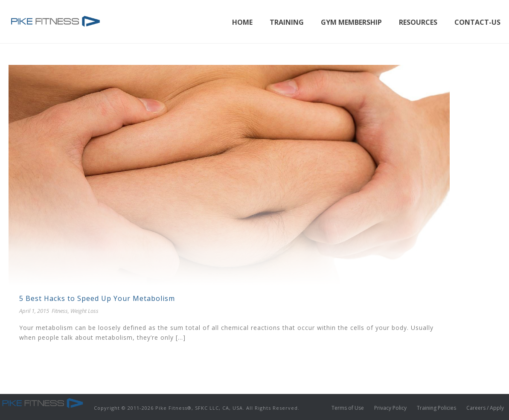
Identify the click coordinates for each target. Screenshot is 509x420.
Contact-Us (477, 22)
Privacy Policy (390, 408)
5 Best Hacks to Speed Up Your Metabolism (97, 298)
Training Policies (436, 408)
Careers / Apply (485, 408)
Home (242, 22)
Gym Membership (351, 22)
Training (287, 22)
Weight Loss (84, 311)
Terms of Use (348, 408)
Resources (418, 22)
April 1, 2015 (34, 311)
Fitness (60, 311)
